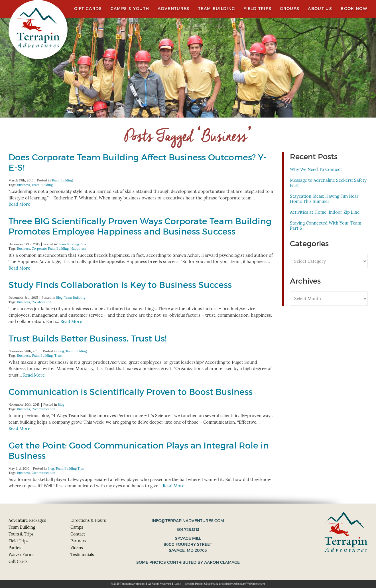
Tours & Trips (21, 534)
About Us (320, 9)
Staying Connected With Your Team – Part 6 (327, 226)
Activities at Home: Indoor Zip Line (325, 212)
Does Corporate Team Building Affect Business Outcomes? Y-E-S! (138, 162)
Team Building (217, 9)
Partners (78, 541)
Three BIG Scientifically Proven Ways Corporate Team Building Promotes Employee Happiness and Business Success (140, 226)
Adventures (174, 9)
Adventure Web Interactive (249, 584)
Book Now (354, 9)
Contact (78, 534)
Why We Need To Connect (316, 169)
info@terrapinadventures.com (188, 521)
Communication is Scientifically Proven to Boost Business (131, 392)
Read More (19, 204)
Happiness (78, 248)
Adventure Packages (27, 520)
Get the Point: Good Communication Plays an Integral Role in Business (139, 451)
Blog (59, 298)
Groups (290, 9)
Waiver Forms (21, 555)
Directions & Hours (88, 520)
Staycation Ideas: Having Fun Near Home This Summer (324, 199)
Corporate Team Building (50, 248)
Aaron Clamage (222, 562)
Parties (15, 548)
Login (178, 584)
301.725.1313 (188, 530)
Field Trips (257, 9)
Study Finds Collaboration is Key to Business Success (120, 285)
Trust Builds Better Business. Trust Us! (88, 339)
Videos (77, 548)
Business (24, 185)
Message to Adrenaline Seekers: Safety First (328, 183)
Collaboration (41, 302)
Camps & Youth (130, 9)
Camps (77, 527)
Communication (43, 409)
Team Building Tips (72, 244)
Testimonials (82, 555)
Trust (58, 355)
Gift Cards (88, 9)
